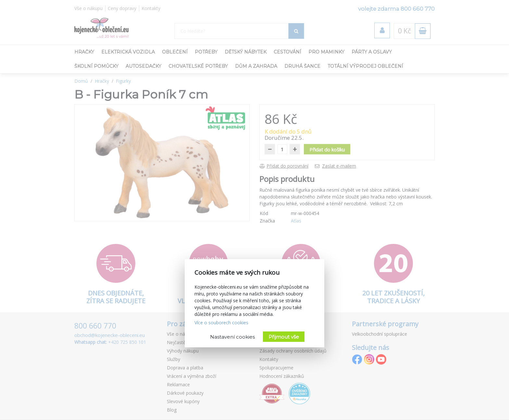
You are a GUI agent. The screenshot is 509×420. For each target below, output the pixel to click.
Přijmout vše (284, 337)
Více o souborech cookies (221, 323)
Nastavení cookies (232, 337)
